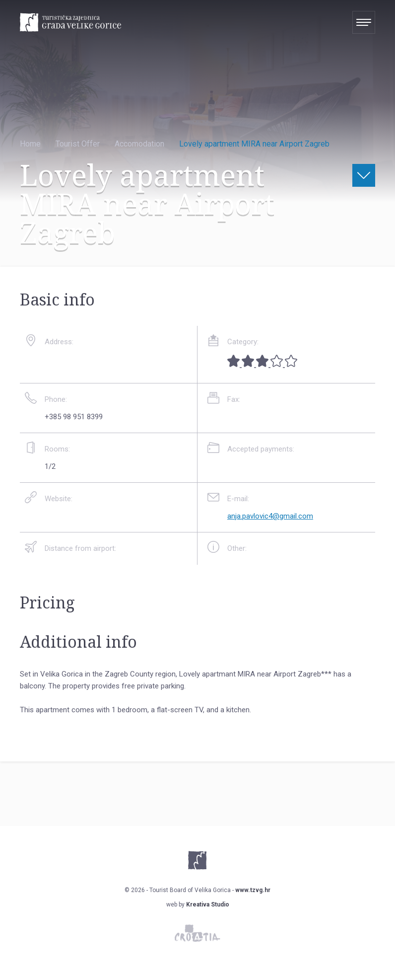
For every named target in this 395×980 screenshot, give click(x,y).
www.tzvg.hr (253, 890)
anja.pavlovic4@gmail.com (270, 516)
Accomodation (139, 144)
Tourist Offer (78, 144)
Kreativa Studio (208, 905)
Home (30, 144)
